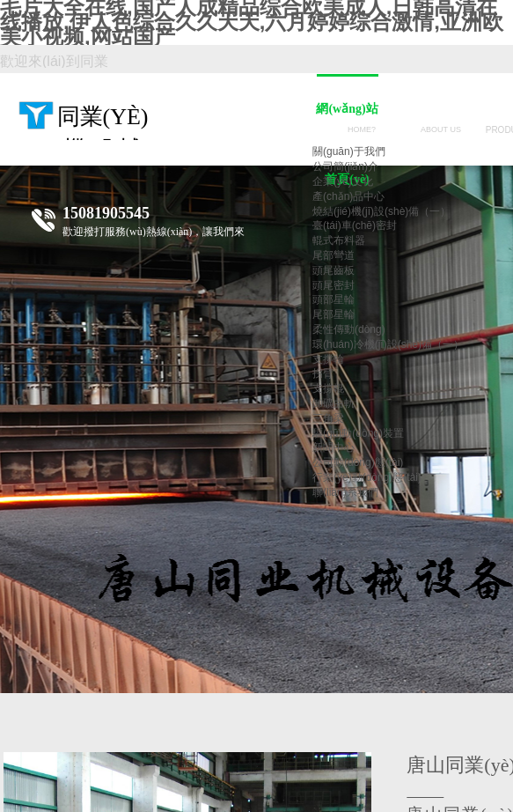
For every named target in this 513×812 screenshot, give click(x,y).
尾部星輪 (333, 314)
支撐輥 (328, 388)
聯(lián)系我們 (345, 492)
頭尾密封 (333, 285)
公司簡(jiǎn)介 (345, 166)
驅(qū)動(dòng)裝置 (358, 433)
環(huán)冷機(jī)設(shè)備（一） (388, 344)
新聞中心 (333, 447)
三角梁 (328, 418)
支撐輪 (328, 359)
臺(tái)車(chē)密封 (355, 225)
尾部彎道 (333, 255)
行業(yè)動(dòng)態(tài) (367, 477)
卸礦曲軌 (333, 403)
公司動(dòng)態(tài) (358, 462)
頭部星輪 (333, 299)
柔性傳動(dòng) (349, 329)
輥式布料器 (339, 240)
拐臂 (323, 373)
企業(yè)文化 (343, 181)
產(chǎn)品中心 (348, 196)
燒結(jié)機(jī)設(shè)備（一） (381, 211)
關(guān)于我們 (349, 151)
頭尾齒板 (333, 270)
